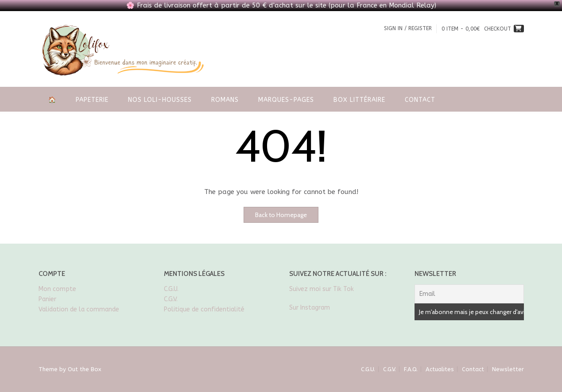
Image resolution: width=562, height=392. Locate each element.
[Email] (469, 294)
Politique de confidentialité (204, 309)
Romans (225, 100)
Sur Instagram (310, 308)
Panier (47, 299)
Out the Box (85, 369)
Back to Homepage (281, 215)
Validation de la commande (79, 309)
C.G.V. (171, 299)
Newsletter (508, 369)
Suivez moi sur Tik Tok (322, 289)
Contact (420, 100)
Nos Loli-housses (160, 100)
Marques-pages (286, 100)
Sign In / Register (408, 28)
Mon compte (57, 289)
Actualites (440, 369)
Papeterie (92, 100)
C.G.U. (171, 289)
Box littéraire (359, 100)
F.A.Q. (411, 369)
